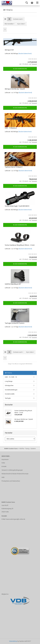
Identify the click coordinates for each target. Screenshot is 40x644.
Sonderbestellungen (11, 390)
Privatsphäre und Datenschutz (11, 481)
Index (3, 463)
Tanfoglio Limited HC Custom (15, 323)
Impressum (5, 459)
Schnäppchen (9, 385)
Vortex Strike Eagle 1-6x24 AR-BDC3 (17, 206)
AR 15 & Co (8, 373)
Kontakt (4, 466)
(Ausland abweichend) (25, 54)
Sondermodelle (10, 394)
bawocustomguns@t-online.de (16, 519)
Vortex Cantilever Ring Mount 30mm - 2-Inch (20, 245)
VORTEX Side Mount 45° (13, 284)
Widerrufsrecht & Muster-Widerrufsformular (15, 474)
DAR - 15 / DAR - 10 (11, 377)
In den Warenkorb (20, 69)
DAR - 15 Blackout (11, 128)
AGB (3, 477)
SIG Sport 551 (9, 50)
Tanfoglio (8, 398)
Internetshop (13, 641)
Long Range (9, 381)
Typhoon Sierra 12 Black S (14, 167)
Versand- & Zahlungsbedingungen (12, 470)
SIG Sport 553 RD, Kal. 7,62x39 (15, 89)
